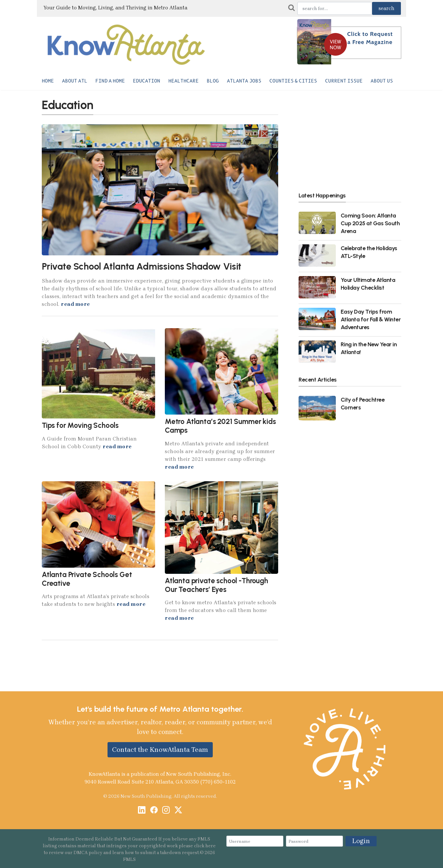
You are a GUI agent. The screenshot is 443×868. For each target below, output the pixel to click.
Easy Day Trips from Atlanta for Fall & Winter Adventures (371, 319)
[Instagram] (166, 811)
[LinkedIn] (142, 811)
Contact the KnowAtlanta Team (160, 750)
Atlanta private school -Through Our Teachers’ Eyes (216, 585)
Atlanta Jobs (244, 81)
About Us (382, 81)
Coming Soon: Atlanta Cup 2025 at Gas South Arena (370, 223)
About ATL (74, 81)
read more (75, 304)
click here (205, 846)
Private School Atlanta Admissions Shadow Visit (142, 266)
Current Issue (344, 81)
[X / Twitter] (178, 811)
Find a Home (110, 81)
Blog (213, 81)
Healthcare (184, 81)
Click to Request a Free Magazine (370, 38)
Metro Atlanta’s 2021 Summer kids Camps (220, 426)
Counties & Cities (293, 81)
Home (48, 81)
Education (147, 81)
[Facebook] (154, 811)
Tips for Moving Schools (80, 425)
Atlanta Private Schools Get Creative (87, 579)
